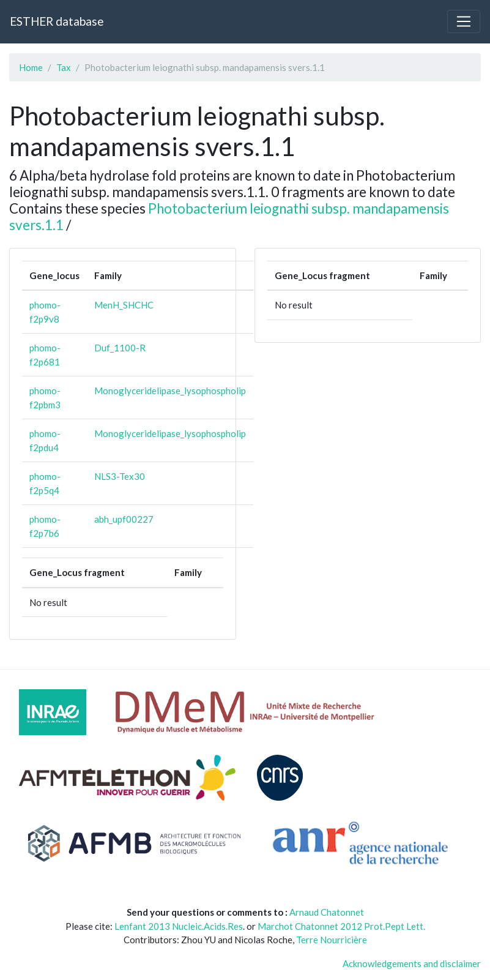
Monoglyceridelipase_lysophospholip (170, 391)
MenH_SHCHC (124, 305)
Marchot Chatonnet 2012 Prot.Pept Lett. (341, 926)
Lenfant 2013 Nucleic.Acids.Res (179, 926)
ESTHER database (57, 21)
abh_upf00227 (124, 519)
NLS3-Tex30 (120, 476)
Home (31, 67)
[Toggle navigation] (464, 21)
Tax (64, 67)
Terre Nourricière (332, 940)
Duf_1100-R (120, 348)
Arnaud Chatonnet (327, 912)
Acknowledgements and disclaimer (412, 963)
